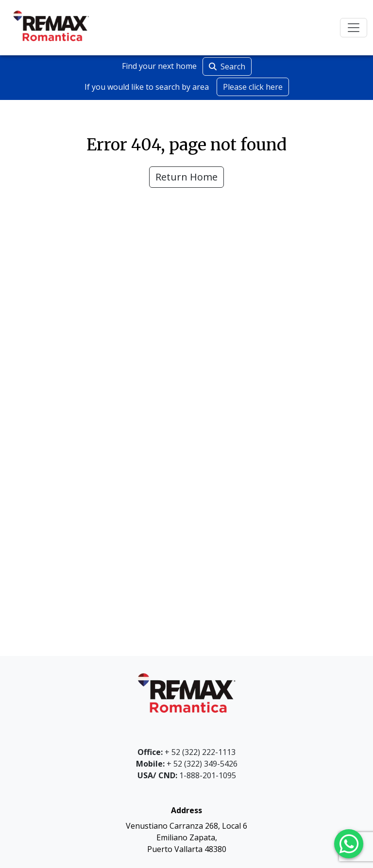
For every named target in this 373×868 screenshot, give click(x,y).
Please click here (253, 87)
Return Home (186, 177)
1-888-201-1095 (187, 775)
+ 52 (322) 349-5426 (187, 764)
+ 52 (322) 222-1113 (186, 752)
